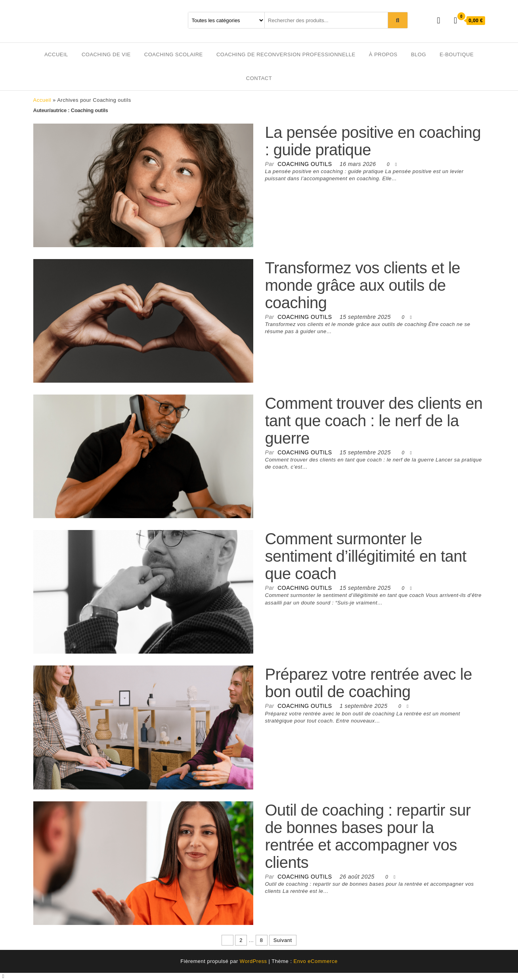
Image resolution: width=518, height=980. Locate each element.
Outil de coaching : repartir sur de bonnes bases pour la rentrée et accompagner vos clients (368, 836)
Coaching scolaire (174, 54)
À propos (383, 54)
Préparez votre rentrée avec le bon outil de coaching (369, 683)
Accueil (56, 54)
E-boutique (457, 54)
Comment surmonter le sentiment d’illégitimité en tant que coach (366, 556)
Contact (259, 78)
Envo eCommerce (316, 961)
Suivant (283, 940)
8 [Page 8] (262, 940)
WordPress (253, 961)
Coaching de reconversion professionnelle (286, 54)
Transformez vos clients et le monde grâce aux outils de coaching (363, 285)
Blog (419, 54)
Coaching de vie (106, 54)
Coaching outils (306, 164)
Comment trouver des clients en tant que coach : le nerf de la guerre (374, 421)
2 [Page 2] (241, 940)
